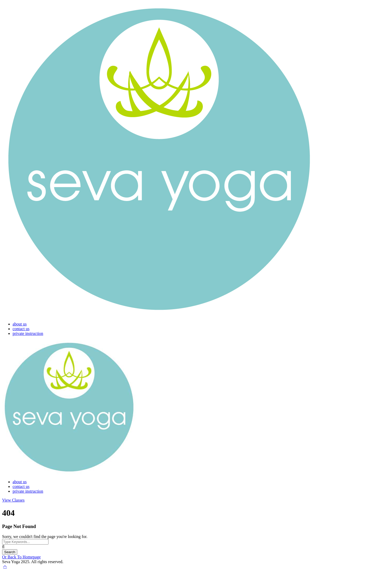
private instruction (28, 333)
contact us (21, 329)
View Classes (13, 500)
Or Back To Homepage (21, 557)
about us (20, 324)
